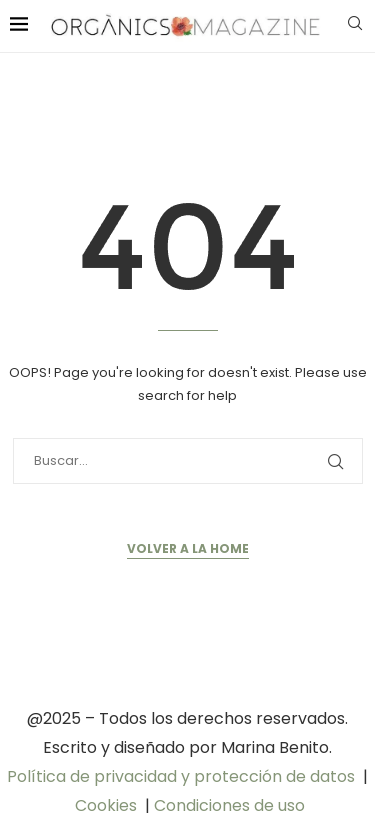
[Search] (355, 26)
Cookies (106, 805)
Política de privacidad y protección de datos (181, 776)
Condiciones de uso (229, 805)
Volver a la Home (188, 548)
